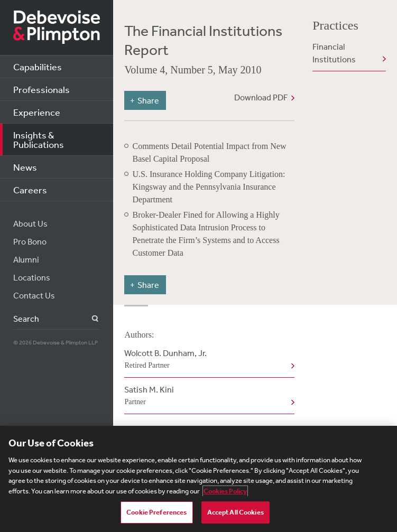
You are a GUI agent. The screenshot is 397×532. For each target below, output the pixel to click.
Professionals (41, 89)
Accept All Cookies (236, 512)
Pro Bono (30, 241)
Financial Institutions (334, 53)
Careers (30, 190)
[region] (198, 479)
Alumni (26, 259)
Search (89, 319)
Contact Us (34, 295)
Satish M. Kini (207, 396)
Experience (37, 112)
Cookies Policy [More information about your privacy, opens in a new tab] (225, 491)
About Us (30, 223)
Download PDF (261, 97)
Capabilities (38, 67)
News (25, 167)
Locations (32, 277)
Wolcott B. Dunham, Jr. (207, 360)
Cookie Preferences (156, 512)
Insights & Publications (39, 139)
